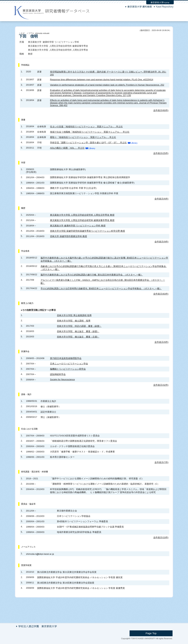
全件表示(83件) (161, 294)
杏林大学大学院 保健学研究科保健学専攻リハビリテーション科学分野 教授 (87, 231)
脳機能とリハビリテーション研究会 (68, 369)
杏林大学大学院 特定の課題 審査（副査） (79, 326)
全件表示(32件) (161, 385)
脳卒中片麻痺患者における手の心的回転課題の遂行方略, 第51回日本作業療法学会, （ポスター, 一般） (92, 275)
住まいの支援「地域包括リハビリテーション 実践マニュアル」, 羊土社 (86, 127)
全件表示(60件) (161, 110)
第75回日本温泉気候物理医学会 (66, 358)
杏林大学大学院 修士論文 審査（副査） (78, 331)
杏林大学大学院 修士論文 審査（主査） (78, 337)
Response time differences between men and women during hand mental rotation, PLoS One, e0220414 (102, 80)
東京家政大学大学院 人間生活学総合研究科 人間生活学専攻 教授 (82, 215)
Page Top (160, 633)
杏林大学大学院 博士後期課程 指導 (74, 315)
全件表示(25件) (161, 153)
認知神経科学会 (58, 374)
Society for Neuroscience (62, 379)
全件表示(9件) (161, 242)
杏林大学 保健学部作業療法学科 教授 (68, 236)
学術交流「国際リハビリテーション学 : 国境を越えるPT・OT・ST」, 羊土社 (88, 143)
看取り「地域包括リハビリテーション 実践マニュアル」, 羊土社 (83, 137)
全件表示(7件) (161, 462)
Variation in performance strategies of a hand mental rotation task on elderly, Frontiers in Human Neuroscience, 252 (107, 85)
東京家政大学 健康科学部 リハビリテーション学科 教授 (78, 226)
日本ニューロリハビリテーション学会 (69, 364)
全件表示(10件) (161, 537)
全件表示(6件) (161, 199)
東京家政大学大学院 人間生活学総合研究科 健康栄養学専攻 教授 (82, 220)
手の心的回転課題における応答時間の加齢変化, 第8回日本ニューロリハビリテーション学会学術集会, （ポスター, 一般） (101, 288)
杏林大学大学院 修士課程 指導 (74, 321)
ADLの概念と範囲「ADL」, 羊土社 (67, 148)
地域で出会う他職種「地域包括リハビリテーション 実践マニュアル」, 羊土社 (90, 132)
